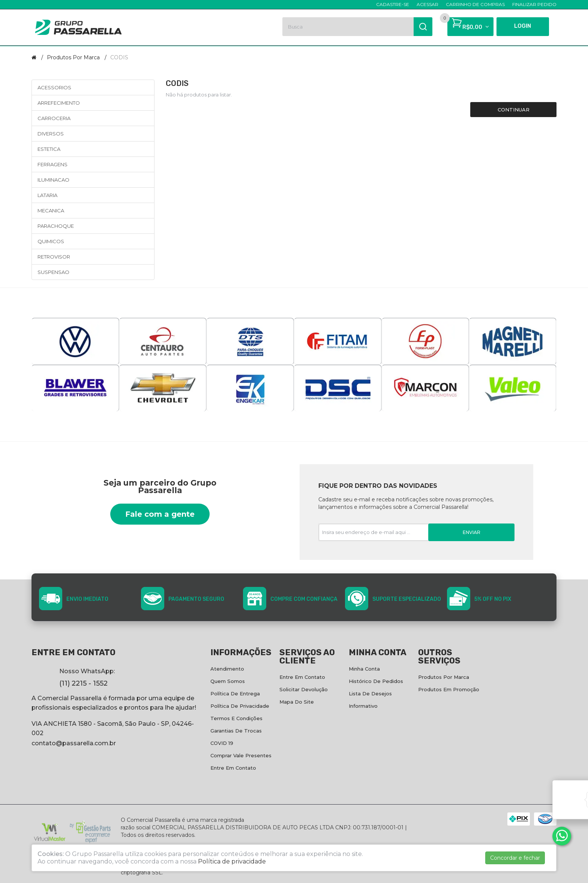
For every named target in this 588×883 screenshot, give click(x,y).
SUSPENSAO (53, 272)
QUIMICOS (51, 241)
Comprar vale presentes (241, 755)
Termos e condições (236, 718)
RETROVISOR (54, 257)
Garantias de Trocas (236, 731)
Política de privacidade (240, 706)
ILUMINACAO (53, 180)
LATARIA (47, 195)
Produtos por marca (73, 57)
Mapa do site (297, 702)
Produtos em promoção (449, 689)
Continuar (514, 110)
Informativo (363, 706)
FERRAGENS (52, 164)
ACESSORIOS (54, 87)
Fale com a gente (160, 514)
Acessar (427, 4)
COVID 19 (222, 743)
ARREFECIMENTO (59, 103)
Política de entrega (235, 693)
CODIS (119, 57)
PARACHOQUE (56, 226)
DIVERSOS (51, 134)
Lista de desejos (370, 693)
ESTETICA (49, 149)
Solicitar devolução (304, 689)
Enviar (472, 532)
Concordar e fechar (515, 858)
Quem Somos (228, 681)
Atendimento (227, 669)
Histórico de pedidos (376, 681)
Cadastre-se (393, 4)
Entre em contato (233, 768)
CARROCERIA (54, 118)
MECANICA (51, 211)
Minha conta (364, 669)
